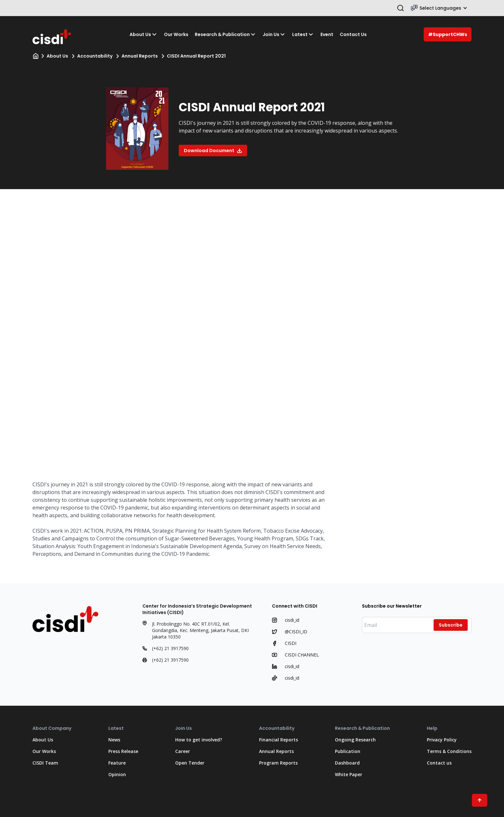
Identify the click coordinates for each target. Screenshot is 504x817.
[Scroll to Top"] (480, 800)
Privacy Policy (442, 740)
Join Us (274, 34)
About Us (144, 34)
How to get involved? (199, 740)
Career (183, 751)
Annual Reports (140, 56)
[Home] (36, 56)
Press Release (123, 751)
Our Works (176, 34)
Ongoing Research (355, 740)
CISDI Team (45, 763)
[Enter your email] (417, 625)
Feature (117, 763)
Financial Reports (279, 740)
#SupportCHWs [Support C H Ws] (448, 34)
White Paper (349, 774)
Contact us (439, 763)
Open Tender (190, 763)
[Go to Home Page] (53, 35)
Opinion (117, 774)
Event (327, 34)
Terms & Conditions (449, 751)
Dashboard (347, 763)
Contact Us (353, 34)
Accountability (95, 56)
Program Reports (278, 763)
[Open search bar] (401, 8)
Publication (348, 751)
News (114, 740)
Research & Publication (225, 34)
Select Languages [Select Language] (439, 8)
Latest (303, 34)
